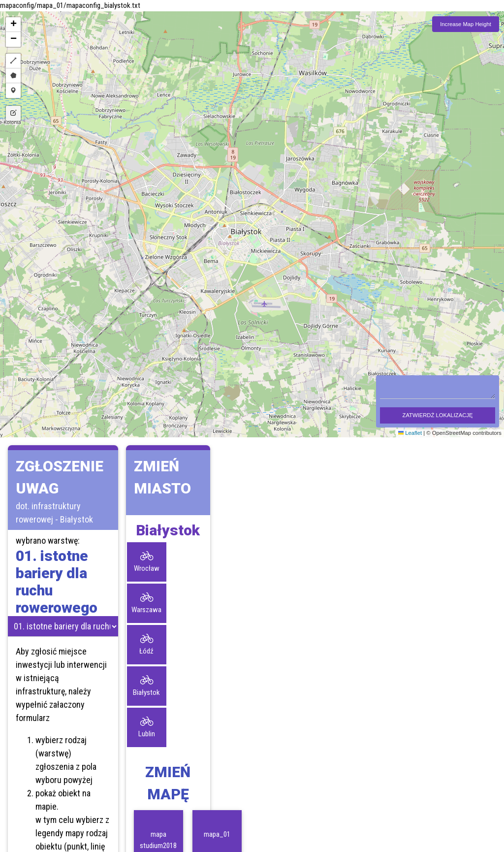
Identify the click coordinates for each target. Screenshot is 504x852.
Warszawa (146, 610)
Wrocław (147, 568)
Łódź (146, 651)
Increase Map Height (466, 24)
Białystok (146, 692)
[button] (13, 25)
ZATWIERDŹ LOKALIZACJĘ (438, 415)
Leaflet (410, 433)
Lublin (147, 734)
